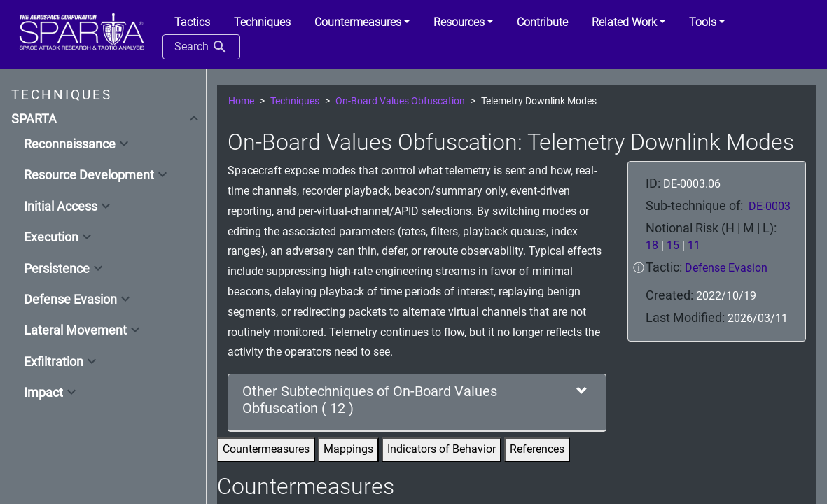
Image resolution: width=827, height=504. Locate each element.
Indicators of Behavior (442, 449)
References (537, 449)
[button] (362, 22)
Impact (43, 393)
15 (673, 245)
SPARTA (34, 119)
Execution (51, 237)
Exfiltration (54, 362)
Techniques (295, 101)
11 (694, 245)
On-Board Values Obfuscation (400, 101)
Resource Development (89, 175)
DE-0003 (770, 206)
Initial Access (61, 206)
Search (201, 47)
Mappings (348, 449)
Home (241, 101)
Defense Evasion (70, 300)
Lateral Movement (75, 330)
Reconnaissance (70, 144)
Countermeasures (266, 449)
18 (652, 245)
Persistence (57, 269)
